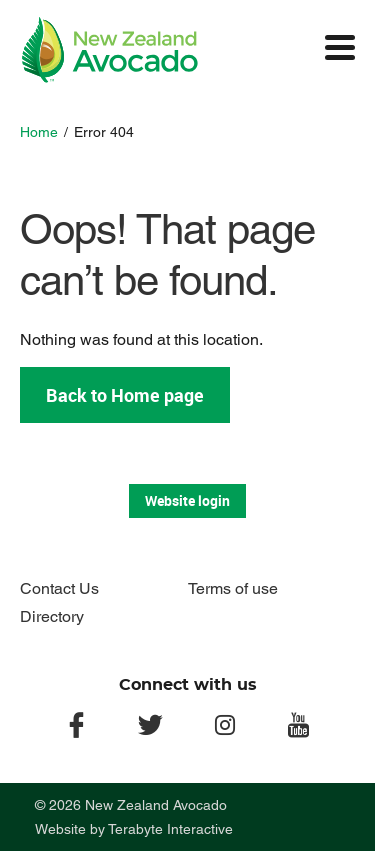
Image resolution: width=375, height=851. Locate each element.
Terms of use (233, 588)
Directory (52, 616)
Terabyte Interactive (170, 829)
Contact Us (59, 588)
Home (39, 132)
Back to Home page (125, 395)
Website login (187, 500)
